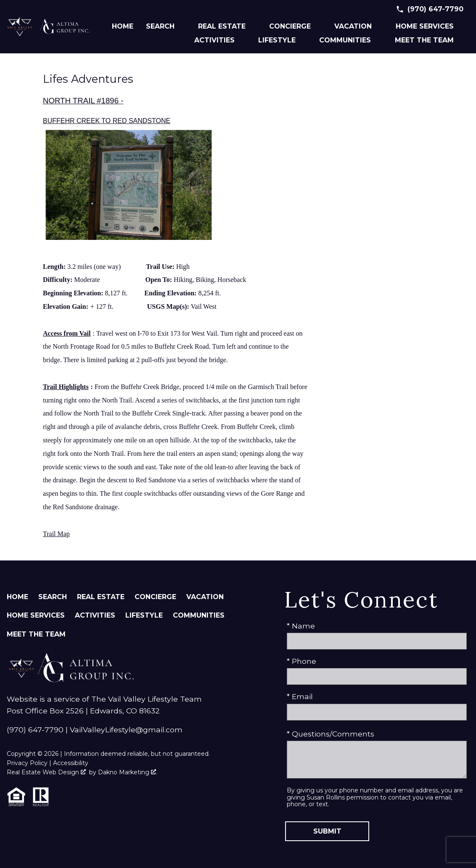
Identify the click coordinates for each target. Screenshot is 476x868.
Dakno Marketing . (128, 772)
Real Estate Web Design (46, 772)
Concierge (155, 597)
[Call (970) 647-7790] (430, 9)
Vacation (205, 597)
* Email (300, 696)
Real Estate (101, 597)
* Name (301, 626)
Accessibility (71, 763)
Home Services (36, 615)
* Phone (301, 661)
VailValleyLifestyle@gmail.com (126, 730)
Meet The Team (36, 634)
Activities (95, 615)
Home (123, 26)
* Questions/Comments (331, 734)
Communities (199, 615)
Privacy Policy (27, 763)
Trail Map (56, 534)
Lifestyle (144, 615)
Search (53, 597)
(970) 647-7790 (35, 730)
